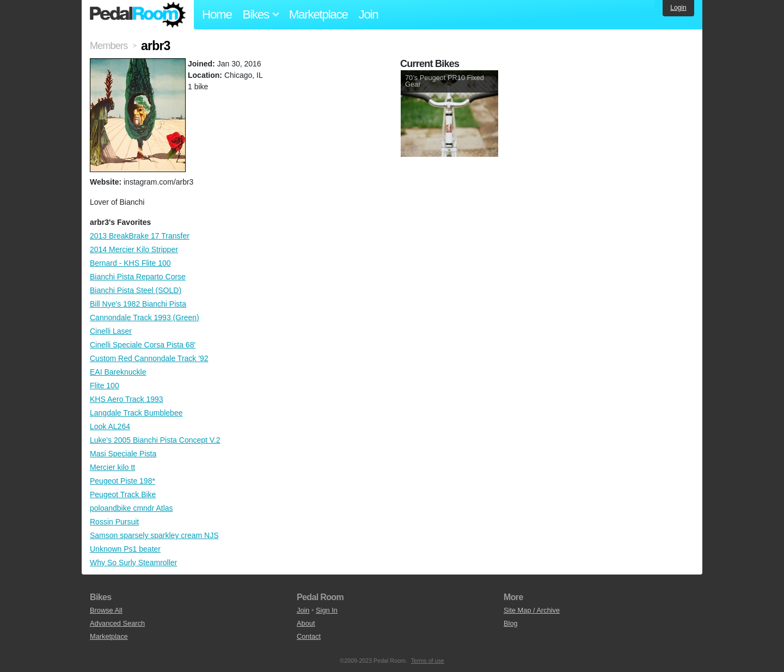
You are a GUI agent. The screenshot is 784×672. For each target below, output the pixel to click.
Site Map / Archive (532, 610)
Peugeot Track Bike (123, 494)
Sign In (327, 610)
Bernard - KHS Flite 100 (130, 263)
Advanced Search (117, 623)
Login (678, 8)
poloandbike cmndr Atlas (131, 508)
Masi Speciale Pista (123, 454)
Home (217, 14)
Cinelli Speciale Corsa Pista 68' (143, 345)
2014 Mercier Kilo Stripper (134, 249)
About (306, 623)
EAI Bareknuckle (118, 372)
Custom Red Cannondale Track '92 (149, 358)
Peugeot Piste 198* (122, 481)
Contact (309, 636)
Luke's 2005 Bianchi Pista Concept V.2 (155, 440)
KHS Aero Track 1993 (127, 399)
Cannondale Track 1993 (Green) (145, 317)
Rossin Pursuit (114, 522)
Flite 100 (105, 386)
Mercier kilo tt (112, 467)
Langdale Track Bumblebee (136, 413)
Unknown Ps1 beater (125, 549)
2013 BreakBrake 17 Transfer (140, 236)
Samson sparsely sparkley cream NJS (154, 535)
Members (109, 46)
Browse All (106, 610)
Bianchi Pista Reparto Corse (138, 277)
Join (369, 14)
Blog (511, 623)
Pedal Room (138, 15)
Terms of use (428, 661)
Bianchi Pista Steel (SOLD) (136, 290)
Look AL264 (110, 426)
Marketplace (318, 14)
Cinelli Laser (111, 331)
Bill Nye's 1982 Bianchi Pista (138, 304)
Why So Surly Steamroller (133, 563)
